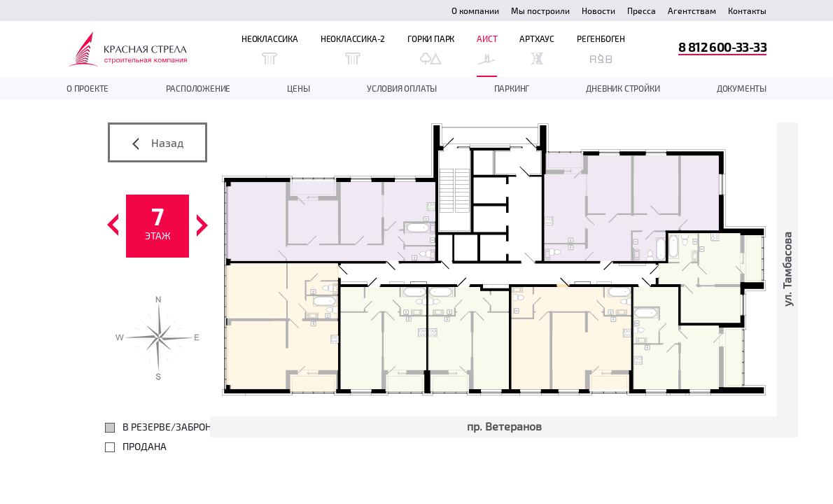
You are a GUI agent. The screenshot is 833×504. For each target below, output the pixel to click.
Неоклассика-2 (353, 49)
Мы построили (540, 10)
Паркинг (512, 88)
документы (742, 88)
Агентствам (692, 10)
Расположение (198, 88)
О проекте (87, 88)
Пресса (642, 10)
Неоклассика (270, 49)
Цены (298, 88)
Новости (598, 10)
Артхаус (537, 49)
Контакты (747, 10)
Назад (158, 143)
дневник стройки (623, 88)
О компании (475, 10)
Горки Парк (431, 49)
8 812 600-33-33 (722, 47)
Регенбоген (601, 49)
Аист (487, 49)
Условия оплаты (402, 88)
